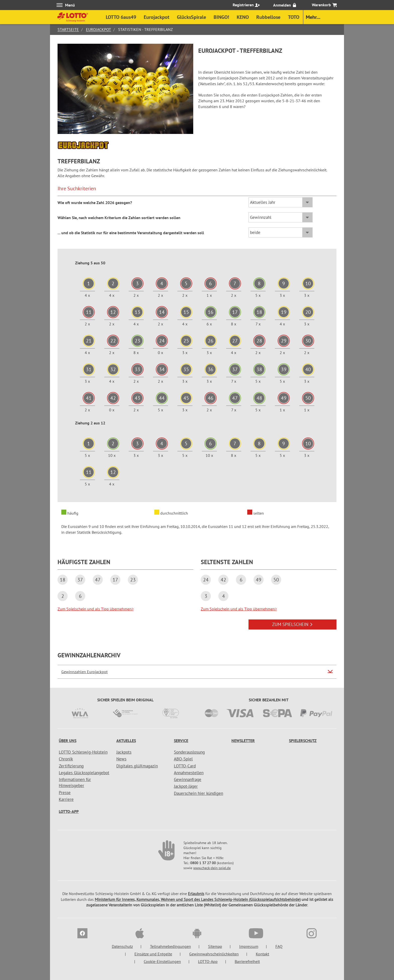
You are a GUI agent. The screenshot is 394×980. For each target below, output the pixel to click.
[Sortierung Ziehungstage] (281, 232)
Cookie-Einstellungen (162, 961)
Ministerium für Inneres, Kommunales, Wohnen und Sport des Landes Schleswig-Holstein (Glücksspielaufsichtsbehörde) (198, 899)
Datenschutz (122, 946)
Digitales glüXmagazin (137, 766)
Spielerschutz (303, 741)
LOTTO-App (69, 811)
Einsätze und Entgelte (153, 954)
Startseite (68, 29)
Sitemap (215, 946)
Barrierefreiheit (247, 961)
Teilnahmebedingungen (170, 946)
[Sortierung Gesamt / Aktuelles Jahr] (281, 202)
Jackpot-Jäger (186, 786)
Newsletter (243, 741)
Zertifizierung (71, 766)
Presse (65, 793)
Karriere (66, 799)
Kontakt (262, 954)
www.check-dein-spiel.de (212, 868)
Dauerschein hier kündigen (199, 793)
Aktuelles (126, 741)
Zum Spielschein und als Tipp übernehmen (96, 609)
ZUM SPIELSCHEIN (292, 624)
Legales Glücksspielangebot (84, 773)
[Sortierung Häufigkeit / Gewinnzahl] (281, 217)
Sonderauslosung (189, 752)
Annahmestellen (189, 773)
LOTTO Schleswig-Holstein (83, 752)
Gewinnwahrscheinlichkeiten (214, 954)
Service (181, 741)
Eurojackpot (98, 29)
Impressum (249, 946)
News (121, 759)
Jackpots (124, 752)
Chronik (66, 759)
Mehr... (313, 17)
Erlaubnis (196, 894)
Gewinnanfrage (188, 779)
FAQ (279, 946)
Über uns (68, 741)
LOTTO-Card (185, 766)
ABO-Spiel (183, 759)
